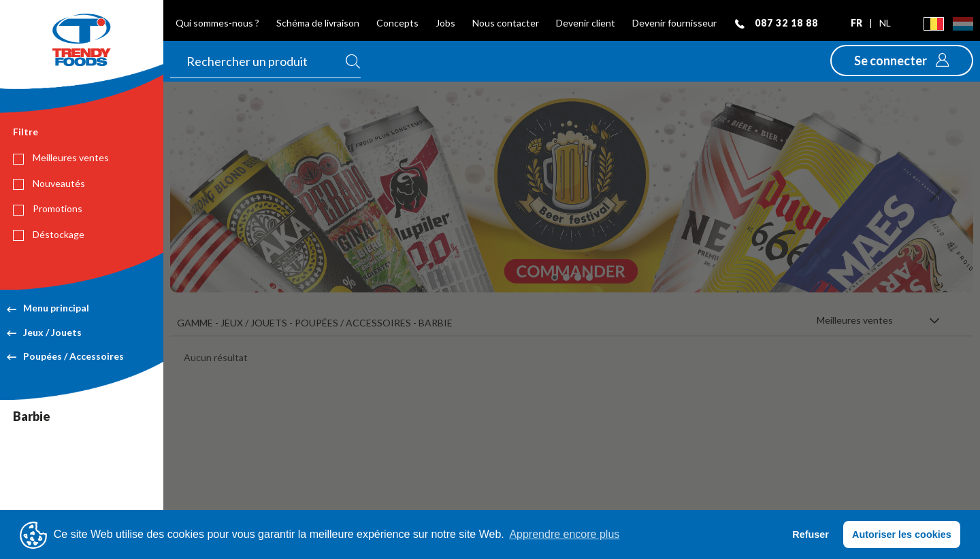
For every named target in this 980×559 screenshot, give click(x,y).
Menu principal (48, 308)
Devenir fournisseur (674, 23)
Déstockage (49, 235)
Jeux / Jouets (44, 332)
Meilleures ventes (61, 158)
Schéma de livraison (318, 23)
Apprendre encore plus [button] (564, 534)
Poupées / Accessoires (65, 356)
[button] (902, 61)
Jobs (445, 23)
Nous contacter (506, 23)
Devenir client (586, 23)
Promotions (48, 209)
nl (885, 23)
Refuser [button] (811, 535)
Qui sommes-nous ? (217, 23)
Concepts (397, 23)
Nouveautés (49, 184)
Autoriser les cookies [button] (902, 535)
